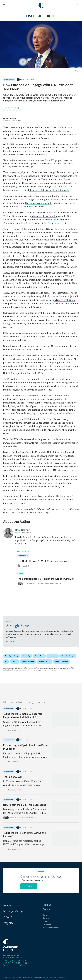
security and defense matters (56, 280)
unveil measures (56, 147)
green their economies (20, 236)
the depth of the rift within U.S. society (49, 190)
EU (6, 662)
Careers (46, 918)
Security (26, 656)
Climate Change (68, 656)
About (7, 917)
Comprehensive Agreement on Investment (25, 134)
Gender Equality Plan (51, 927)
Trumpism (27, 179)
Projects (47, 905)
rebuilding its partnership (44, 216)
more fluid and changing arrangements (30, 413)
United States (44, 662)
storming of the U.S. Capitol (54, 186)
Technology (39, 656)
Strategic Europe (27, 80)
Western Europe (61, 662)
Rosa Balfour (11, 119)
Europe (15, 662)
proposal (59, 160)
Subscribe (29, 886)
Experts (8, 923)
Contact (46, 915)
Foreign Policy (12, 656)
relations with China (65, 300)
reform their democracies (40, 233)
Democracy (53, 656)
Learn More (12, 642)
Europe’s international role (38, 203)
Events (46, 909)
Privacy (46, 921)
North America (28, 662)
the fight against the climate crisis (52, 273)
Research (9, 905)
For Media (47, 924)
